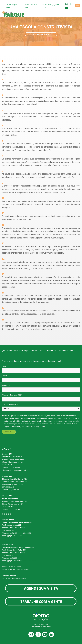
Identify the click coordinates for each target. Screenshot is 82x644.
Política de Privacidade (41, 624)
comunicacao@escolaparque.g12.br (15, 569)
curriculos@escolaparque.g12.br (14, 578)
